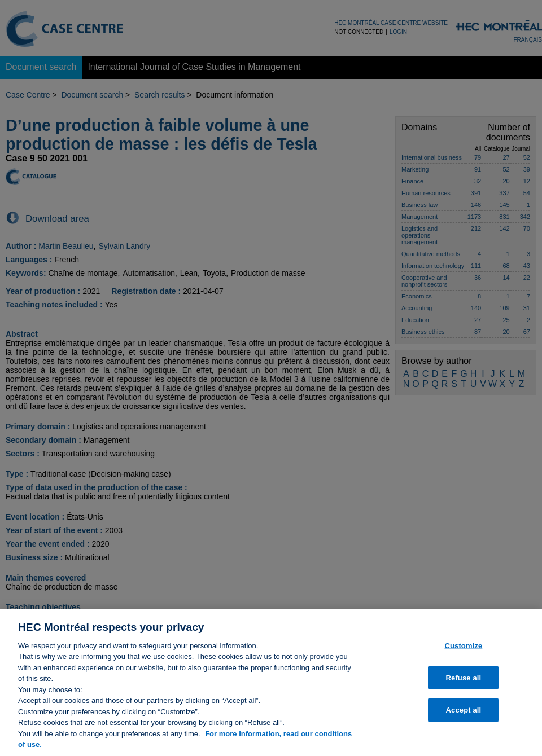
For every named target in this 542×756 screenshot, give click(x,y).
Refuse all (464, 677)
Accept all (464, 710)
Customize (463, 646)
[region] (271, 683)
